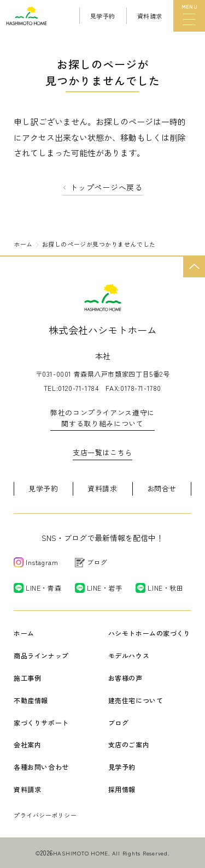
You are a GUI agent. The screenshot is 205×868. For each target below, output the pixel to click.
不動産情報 (31, 700)
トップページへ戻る (106, 187)
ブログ (119, 723)
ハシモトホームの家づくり (150, 633)
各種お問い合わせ (41, 767)
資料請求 (102, 488)
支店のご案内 (129, 744)
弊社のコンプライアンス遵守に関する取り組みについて (102, 418)
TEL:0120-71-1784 (71, 388)
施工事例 (27, 678)
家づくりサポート (41, 723)
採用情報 (122, 789)
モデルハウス (129, 655)
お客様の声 (125, 678)
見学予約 (43, 488)
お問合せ (162, 488)
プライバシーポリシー (45, 815)
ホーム (24, 633)
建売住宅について (136, 700)
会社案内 (27, 744)
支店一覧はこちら (102, 452)
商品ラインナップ (41, 655)
